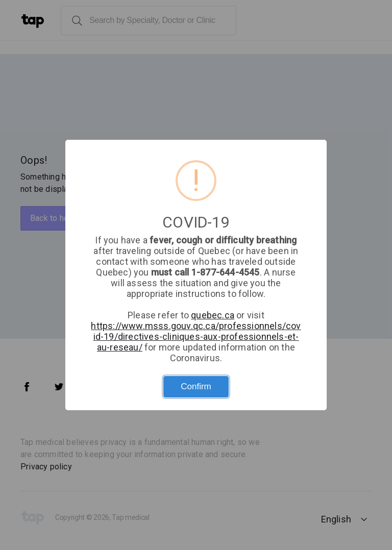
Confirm (196, 386)
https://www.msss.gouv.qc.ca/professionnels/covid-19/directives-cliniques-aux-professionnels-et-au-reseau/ (196, 336)
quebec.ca (213, 315)
